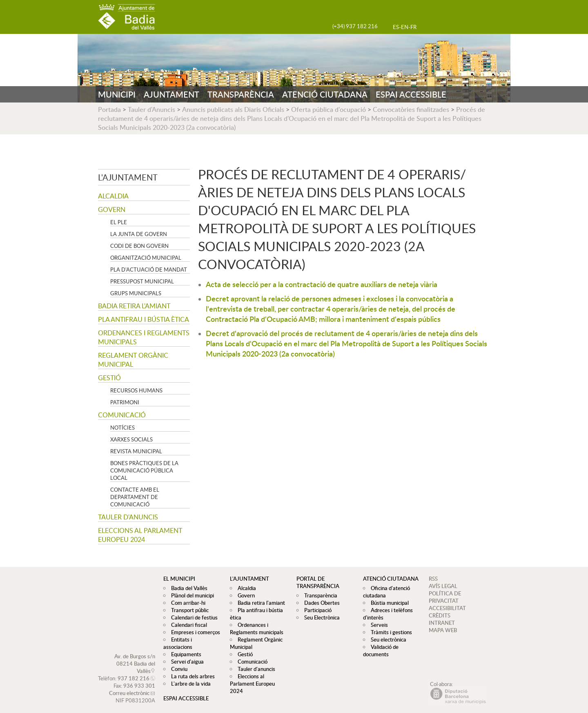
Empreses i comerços (194, 632)
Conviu (177, 662)
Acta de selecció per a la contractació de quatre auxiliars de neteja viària (322, 284)
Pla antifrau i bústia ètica (144, 319)
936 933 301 (139, 678)
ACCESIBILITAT (447, 608)
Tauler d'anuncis (128, 517)
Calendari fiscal (187, 625)
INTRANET (442, 623)
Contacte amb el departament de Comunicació (135, 497)
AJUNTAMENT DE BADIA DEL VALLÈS (127, 17)
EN (405, 27)
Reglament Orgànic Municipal (133, 360)
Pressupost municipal (142, 281)
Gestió (109, 378)
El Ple (119, 222)
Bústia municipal (388, 603)
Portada (109, 109)
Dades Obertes (320, 603)
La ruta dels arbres (191, 669)
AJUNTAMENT (171, 94)
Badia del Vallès (187, 588)
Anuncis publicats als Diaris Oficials (233, 109)
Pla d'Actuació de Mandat (149, 270)
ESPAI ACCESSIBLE (411, 94)
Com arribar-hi (186, 603)
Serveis (377, 625)
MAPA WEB (443, 630)
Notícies (122, 428)
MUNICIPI (117, 94)
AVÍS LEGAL (443, 586)
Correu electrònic (129, 686)
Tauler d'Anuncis (151, 109)
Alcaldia (113, 196)
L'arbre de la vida (189, 676)
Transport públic (188, 610)
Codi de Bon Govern (139, 246)
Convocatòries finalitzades (411, 109)
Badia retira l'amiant (134, 306)
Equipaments (184, 647)
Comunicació (122, 415)
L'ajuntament (128, 177)
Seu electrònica (386, 639)
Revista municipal (136, 451)
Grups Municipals (136, 293)
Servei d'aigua (185, 654)
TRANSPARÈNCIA (241, 94)
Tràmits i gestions (389, 632)
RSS (433, 579)
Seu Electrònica (320, 617)
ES (396, 27)
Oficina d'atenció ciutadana (385, 592)
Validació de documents (380, 651)
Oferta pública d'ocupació (329, 109)
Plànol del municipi (190, 595)
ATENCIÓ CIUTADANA (325, 94)
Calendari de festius (192, 617)
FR (413, 27)
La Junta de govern (139, 234)
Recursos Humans (136, 390)
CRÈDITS (440, 615)
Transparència (319, 595)
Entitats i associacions (195, 639)
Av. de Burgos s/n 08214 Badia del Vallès (135, 656)
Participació (316, 610)
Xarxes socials (131, 439)
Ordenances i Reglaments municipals (144, 337)
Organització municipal (146, 258)
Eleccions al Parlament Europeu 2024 (140, 535)
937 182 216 (134, 671)
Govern (112, 209)
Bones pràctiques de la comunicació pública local (144, 470)
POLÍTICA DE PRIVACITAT (445, 597)
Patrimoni (125, 402)
